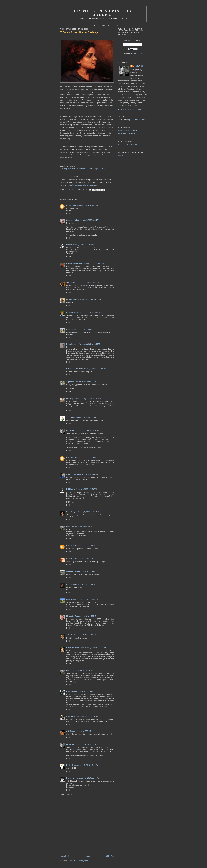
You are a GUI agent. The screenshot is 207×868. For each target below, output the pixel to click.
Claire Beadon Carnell (75, 648)
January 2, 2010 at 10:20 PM (82, 671)
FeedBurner (138, 53)
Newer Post (64, 856)
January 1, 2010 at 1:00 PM (91, 399)
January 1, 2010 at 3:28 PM (89, 431)
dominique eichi (73, 399)
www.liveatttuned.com (126, 133)
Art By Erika (71, 474)
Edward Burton (72, 299)
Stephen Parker (73, 220)
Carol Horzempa (73, 312)
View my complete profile (129, 109)
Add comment (67, 795)
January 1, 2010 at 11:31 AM (91, 312)
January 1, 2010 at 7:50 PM (86, 489)
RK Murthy (71, 489)
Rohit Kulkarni (72, 344)
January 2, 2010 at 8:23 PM (95, 648)
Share (120, 156)
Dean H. (69, 558)
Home (87, 856)
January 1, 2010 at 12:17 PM (86, 382)
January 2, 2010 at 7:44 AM (84, 571)
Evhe (68, 329)
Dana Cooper (72, 512)
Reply (68, 213)
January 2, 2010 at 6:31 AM (84, 558)
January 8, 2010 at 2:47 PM (89, 778)
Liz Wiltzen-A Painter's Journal (104, 13)
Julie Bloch (71, 635)
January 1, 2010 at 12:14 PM (95, 369)
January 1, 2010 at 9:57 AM (89, 283)
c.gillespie (70, 382)
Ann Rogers (71, 716)
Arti (68, 731)
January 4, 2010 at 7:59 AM (80, 731)
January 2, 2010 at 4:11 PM (85, 616)
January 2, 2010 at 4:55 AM (85, 546)
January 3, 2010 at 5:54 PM (87, 716)
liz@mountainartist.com (136, 120)
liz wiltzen (70, 431)
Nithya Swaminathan (75, 369)
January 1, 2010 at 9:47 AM (90, 220)
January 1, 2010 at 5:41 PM (87, 474)
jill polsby (70, 616)
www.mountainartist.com (127, 130)
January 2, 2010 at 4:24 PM (87, 635)
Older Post (110, 856)
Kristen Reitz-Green (74, 264)
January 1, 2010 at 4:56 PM (85, 457)
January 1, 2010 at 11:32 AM (82, 329)
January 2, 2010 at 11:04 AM (84, 584)
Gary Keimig (71, 599)
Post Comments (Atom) (79, 861)
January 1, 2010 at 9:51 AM (93, 264)
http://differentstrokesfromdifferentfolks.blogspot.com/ (84, 169)
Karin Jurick (71, 205)
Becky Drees (71, 765)
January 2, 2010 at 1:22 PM (88, 599)
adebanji (70, 571)
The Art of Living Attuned (127, 145)
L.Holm (69, 584)
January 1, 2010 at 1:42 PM (86, 417)
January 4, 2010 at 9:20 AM (89, 744)
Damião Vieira (72, 778)
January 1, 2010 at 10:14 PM (89, 512)
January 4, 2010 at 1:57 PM (88, 765)
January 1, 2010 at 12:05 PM (90, 344)
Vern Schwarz (72, 283)
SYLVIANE (70, 417)
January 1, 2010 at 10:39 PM (82, 527)
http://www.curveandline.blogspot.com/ (83, 185)
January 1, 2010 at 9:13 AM (87, 205)
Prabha (69, 245)
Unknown (70, 457)
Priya (68, 527)
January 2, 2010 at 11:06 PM (82, 691)
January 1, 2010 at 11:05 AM (90, 299)
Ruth (68, 691)
